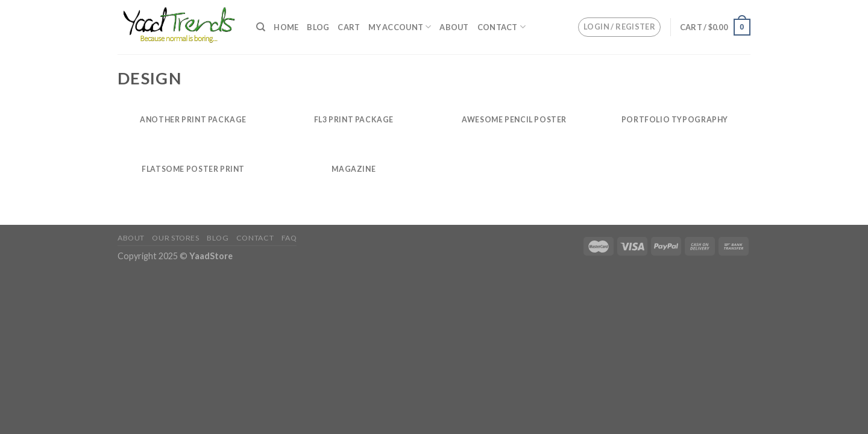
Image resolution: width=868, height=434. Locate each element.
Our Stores (175, 238)
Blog (318, 27)
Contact (502, 27)
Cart (349, 27)
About (454, 27)
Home (286, 27)
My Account (400, 27)
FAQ (289, 238)
